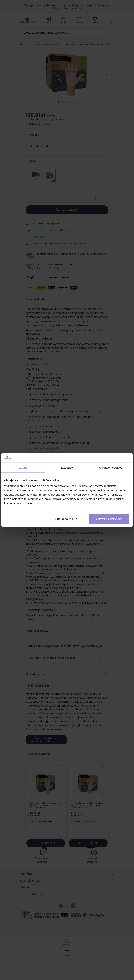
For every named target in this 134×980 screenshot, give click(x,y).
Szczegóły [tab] (67, 467)
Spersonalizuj (66, 519)
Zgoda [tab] (23, 467)
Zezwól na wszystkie (109, 519)
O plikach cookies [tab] (111, 467)
